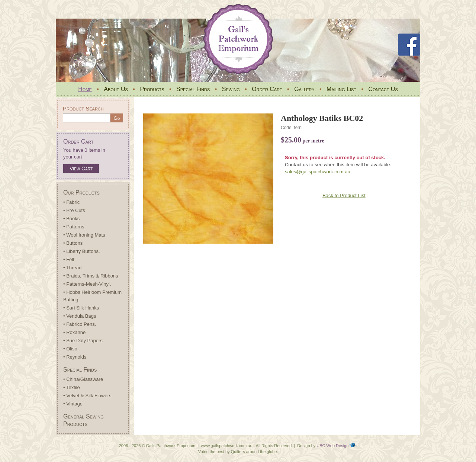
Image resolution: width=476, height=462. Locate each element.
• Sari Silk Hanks (81, 308)
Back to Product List (344, 195)
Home (85, 89)
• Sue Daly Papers (83, 341)
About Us (116, 89)
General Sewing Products (83, 420)
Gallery (304, 89)
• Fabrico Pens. (80, 324)
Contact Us (383, 89)
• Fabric (71, 202)
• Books (71, 219)
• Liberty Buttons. (82, 251)
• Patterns (74, 227)
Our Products (81, 192)
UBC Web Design (332, 446)
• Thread (72, 268)
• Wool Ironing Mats (84, 235)
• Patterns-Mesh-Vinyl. (87, 284)
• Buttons (73, 243)
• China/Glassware (83, 379)
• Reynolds (75, 357)
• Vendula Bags (80, 316)
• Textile (72, 387)
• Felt (69, 259)
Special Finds (193, 89)
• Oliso (70, 349)
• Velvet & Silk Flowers (87, 396)
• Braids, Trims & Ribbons (91, 276)
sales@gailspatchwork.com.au (318, 172)
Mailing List (341, 89)
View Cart (81, 169)
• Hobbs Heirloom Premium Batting (92, 296)
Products (152, 89)
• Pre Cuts (74, 210)
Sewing (231, 89)
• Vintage (73, 404)
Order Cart (267, 89)
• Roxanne (74, 332)
